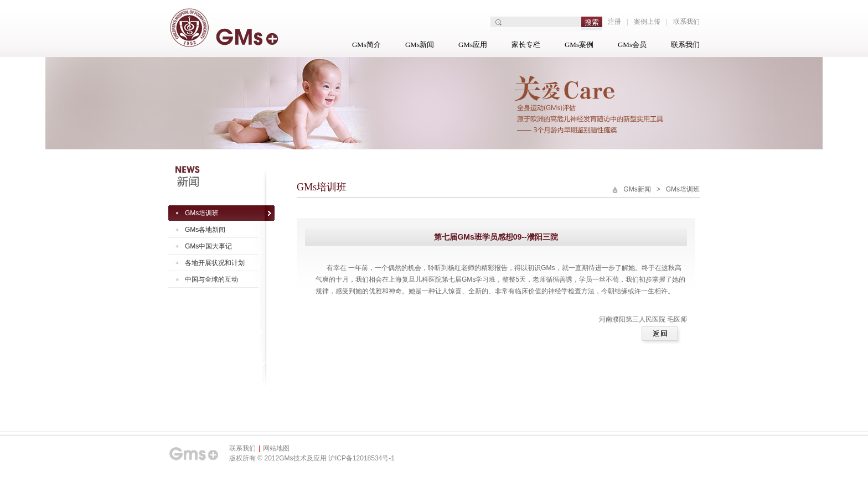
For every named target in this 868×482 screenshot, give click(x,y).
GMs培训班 (202, 213)
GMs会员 (632, 45)
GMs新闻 (420, 45)
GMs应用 (473, 45)
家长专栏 (526, 45)
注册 (614, 22)
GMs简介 (366, 45)
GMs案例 (579, 45)
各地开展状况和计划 (215, 263)
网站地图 (276, 448)
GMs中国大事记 (208, 246)
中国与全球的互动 (211, 279)
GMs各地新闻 (205, 230)
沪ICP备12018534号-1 (361, 458)
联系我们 (686, 22)
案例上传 (647, 22)
